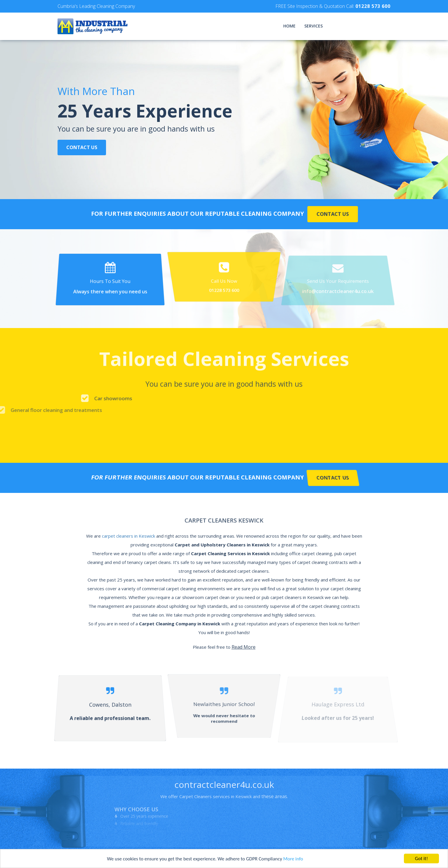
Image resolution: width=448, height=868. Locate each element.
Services (314, 26)
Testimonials (347, 26)
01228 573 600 (373, 6)
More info (293, 859)
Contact (380, 26)
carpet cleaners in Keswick (129, 536)
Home (289, 26)
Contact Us (82, 148)
